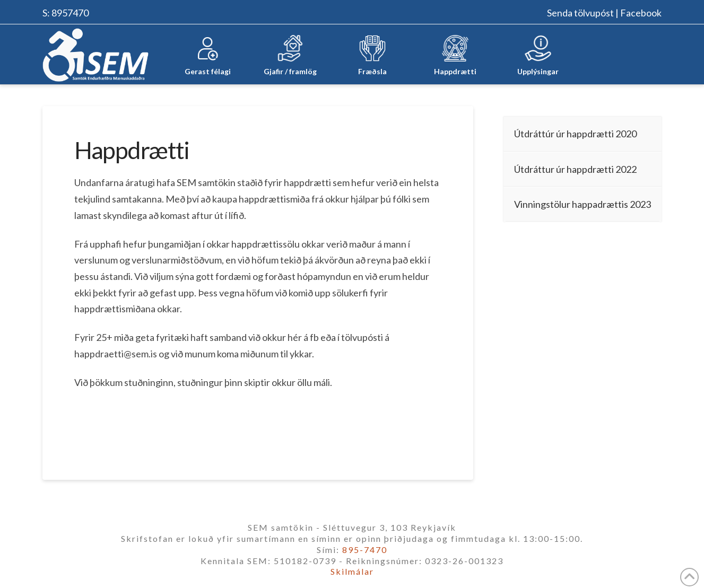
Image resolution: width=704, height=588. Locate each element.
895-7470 (365, 550)
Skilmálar (352, 571)
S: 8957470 (66, 13)
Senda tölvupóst (580, 13)
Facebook (641, 13)
